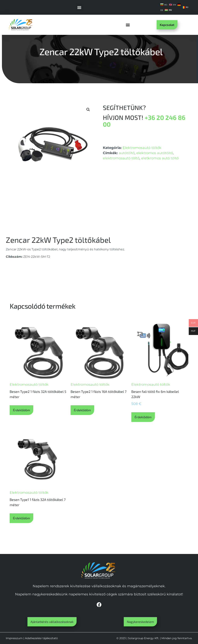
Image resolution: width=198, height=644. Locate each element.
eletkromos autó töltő (160, 158)
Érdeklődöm (21, 410)
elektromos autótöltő (155, 153)
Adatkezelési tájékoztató (41, 638)
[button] (79, 7)
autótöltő (127, 153)
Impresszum (14, 638)
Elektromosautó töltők (142, 148)
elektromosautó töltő (121, 158)
